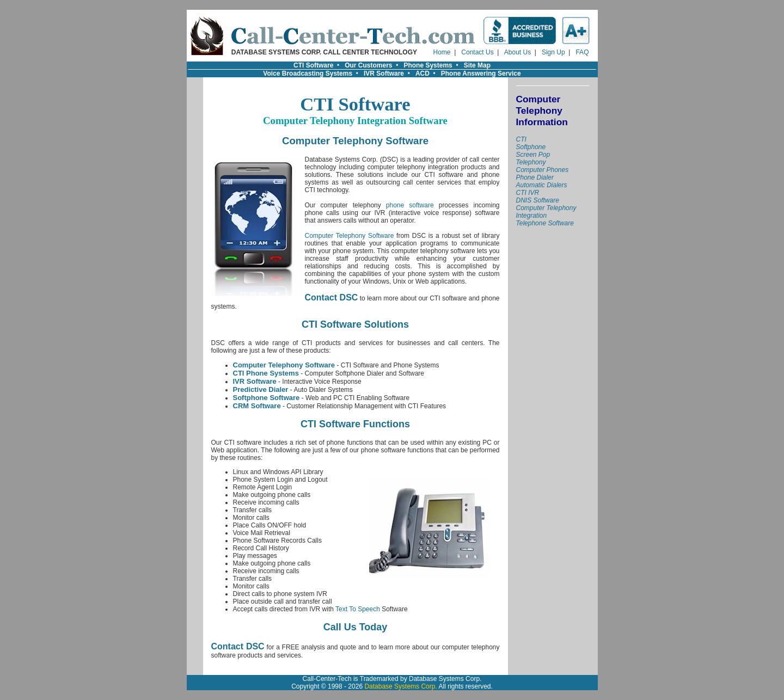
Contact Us (477, 52)
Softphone (531, 147)
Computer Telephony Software (350, 236)
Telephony (531, 162)
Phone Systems (428, 65)
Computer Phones (543, 170)
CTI (521, 139)
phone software (410, 205)
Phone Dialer (535, 177)
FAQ (582, 52)
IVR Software (384, 73)
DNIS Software (538, 200)
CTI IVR (528, 193)
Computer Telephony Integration (546, 212)
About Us (517, 52)
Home (442, 52)
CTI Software (313, 65)
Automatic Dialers (542, 185)
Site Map (477, 65)
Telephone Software (545, 223)
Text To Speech (358, 609)
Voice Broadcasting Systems (308, 73)
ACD (422, 73)
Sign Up (553, 52)
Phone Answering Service (481, 73)
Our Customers (368, 65)
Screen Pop (533, 155)
